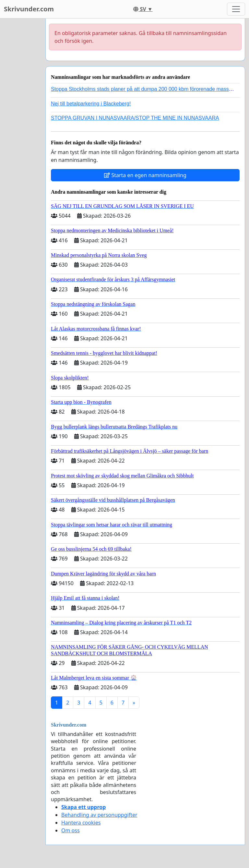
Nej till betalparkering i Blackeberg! (91, 104)
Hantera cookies (81, 823)
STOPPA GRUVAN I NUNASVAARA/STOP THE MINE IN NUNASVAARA (135, 118)
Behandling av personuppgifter (99, 815)
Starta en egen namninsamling (145, 175)
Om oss (71, 830)
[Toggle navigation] (236, 9)
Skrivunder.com (29, 9)
